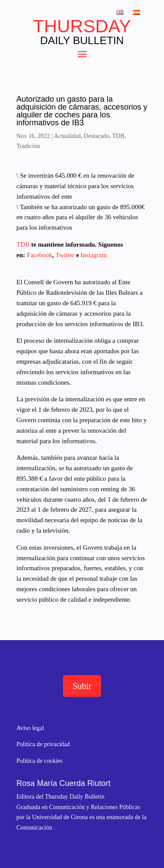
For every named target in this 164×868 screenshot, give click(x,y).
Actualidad (67, 136)
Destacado (97, 136)
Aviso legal (30, 728)
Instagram (94, 255)
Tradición (28, 146)
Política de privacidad (43, 744)
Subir (82, 686)
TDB (119, 136)
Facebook (39, 255)
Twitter (65, 255)
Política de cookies (40, 761)
